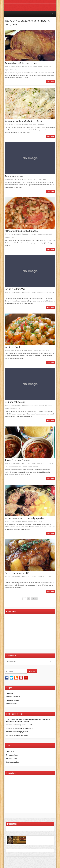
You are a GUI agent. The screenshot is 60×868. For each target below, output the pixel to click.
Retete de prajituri (13, 762)
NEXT (34, 599)
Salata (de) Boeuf (22, 732)
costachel (18, 66)
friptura (45, 21)
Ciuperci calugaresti (15, 402)
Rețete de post (43, 350)
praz (14, 24)
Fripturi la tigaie (28, 66)
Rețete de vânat (47, 292)
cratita (35, 21)
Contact (10, 693)
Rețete (35, 66)
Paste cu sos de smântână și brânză (23, 121)
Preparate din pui (12, 755)
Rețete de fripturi (10, 70)
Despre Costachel (14, 697)
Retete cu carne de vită (15, 467)
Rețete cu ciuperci (33, 405)
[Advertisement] (25, 632)
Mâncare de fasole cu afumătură (21, 231)
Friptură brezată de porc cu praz (21, 63)
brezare (25, 21)
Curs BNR (10, 752)
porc (7, 24)
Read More (51, 82)
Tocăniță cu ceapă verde (17, 460)
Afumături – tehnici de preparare (18, 721)
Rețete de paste (42, 125)
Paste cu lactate (27, 125)
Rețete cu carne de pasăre (35, 179)
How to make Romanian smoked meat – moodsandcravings (27, 719)
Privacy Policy (12, 704)
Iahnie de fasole (13, 347)
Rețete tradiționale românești (30, 467)
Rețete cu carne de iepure (35, 292)
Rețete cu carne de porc (45, 66)
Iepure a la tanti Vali (15, 289)
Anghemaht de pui (14, 176)
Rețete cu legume (33, 350)
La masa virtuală (13, 700)
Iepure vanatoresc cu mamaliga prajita (24, 518)
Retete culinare (12, 759)
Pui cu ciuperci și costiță (17, 573)
